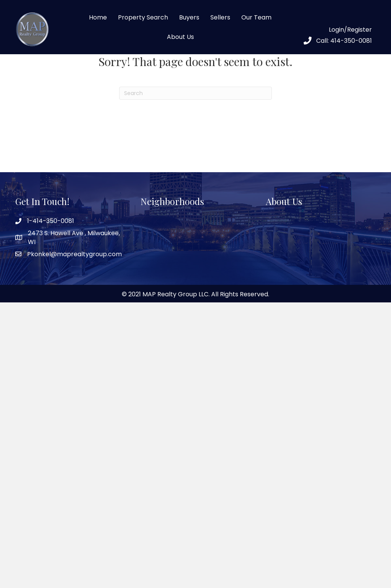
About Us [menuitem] (180, 37)
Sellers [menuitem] (220, 17)
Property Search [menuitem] (143, 17)
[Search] (195, 93)
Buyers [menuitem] (189, 17)
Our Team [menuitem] (256, 17)
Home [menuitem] (98, 17)
